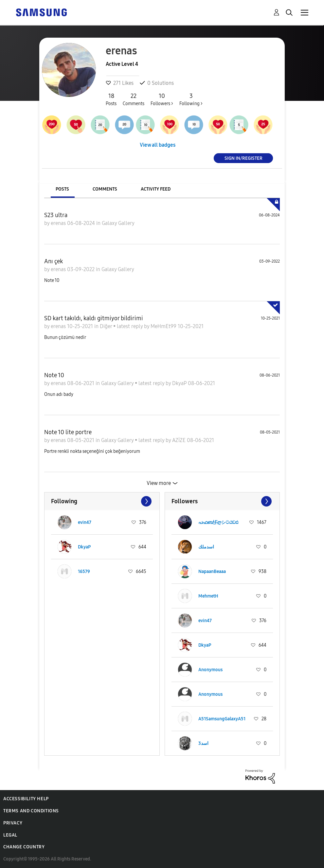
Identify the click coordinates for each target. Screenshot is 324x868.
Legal (10, 835)
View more (159, 483)
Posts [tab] (62, 189)
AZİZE (180, 440)
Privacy (13, 823)
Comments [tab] (105, 189)
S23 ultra (56, 215)
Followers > (162, 99)
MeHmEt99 (164, 326)
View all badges (158, 145)
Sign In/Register (243, 158)
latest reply (130, 326)
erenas (59, 223)
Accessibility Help (26, 799)
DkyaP (180, 383)
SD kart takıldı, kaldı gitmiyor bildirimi (94, 318)
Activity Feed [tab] (156, 189)
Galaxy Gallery (118, 223)
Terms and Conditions (31, 811)
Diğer (107, 326)
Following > (191, 99)
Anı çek (54, 261)
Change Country (24, 847)
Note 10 (54, 375)
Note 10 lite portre (68, 432)
